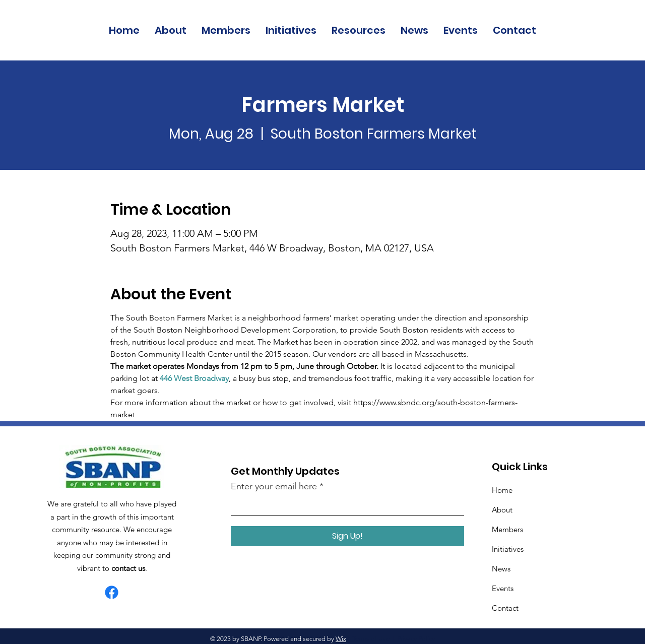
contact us (128, 568)
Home (502, 490)
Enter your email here (274, 486)
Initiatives (508, 549)
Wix (341, 639)
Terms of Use (371, 639)
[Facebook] (112, 592)
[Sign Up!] (347, 536)
